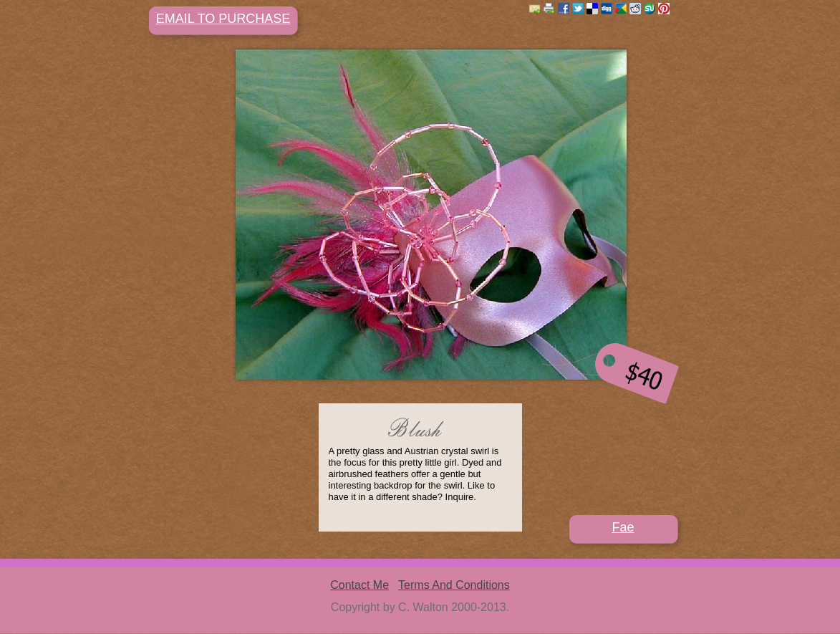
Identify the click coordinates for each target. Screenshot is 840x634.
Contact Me (359, 585)
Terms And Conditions (454, 585)
